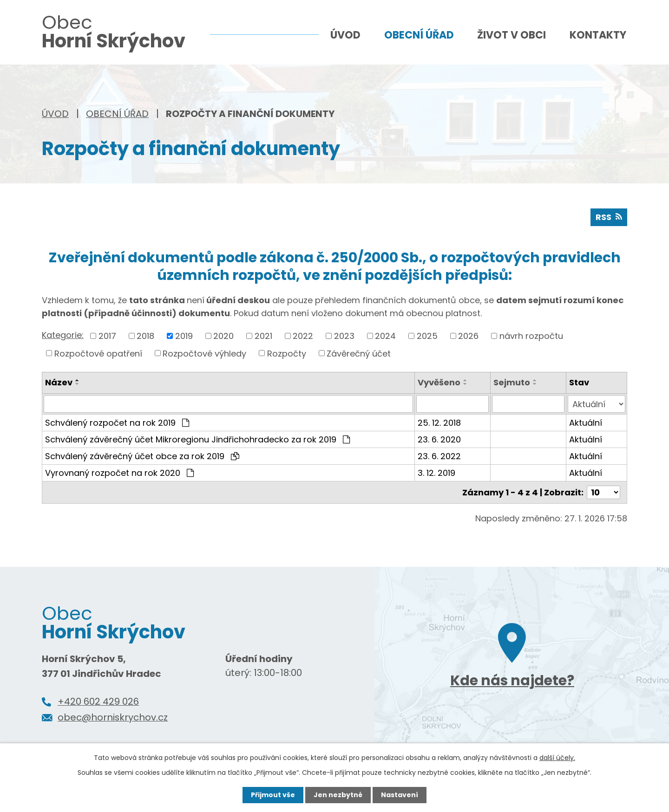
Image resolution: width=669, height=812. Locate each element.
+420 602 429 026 (98, 702)
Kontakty (598, 35)
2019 (184, 336)
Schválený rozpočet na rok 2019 (117, 423)
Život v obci (512, 35)
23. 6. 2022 (439, 456)
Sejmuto (512, 382)
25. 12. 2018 (439, 423)
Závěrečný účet (359, 353)
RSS (609, 217)
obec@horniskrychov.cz (113, 717)
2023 (344, 336)
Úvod (55, 114)
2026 (468, 336)
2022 (303, 336)
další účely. (557, 758)
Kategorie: (63, 335)
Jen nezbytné (338, 795)
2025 (427, 336)
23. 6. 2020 (439, 439)
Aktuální (586, 423)
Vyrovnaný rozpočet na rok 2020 (119, 473)
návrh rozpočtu (531, 336)
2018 (145, 336)
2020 (223, 336)
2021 (263, 336)
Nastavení (400, 795)
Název (59, 382)
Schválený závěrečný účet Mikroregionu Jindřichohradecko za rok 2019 (197, 439)
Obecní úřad (117, 114)
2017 (107, 336)
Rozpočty (287, 353)
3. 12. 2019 (436, 473)
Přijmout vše (273, 795)
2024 (385, 336)
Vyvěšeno (439, 382)
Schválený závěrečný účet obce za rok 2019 (142, 456)
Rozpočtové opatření (98, 353)
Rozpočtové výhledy (204, 353)
